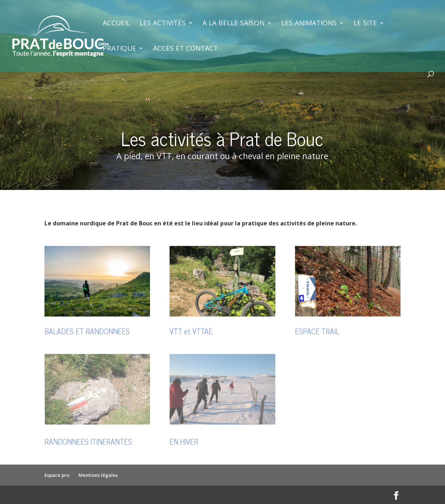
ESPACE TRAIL (317, 331)
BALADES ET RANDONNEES (87, 331)
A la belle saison (234, 24)
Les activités (163, 24)
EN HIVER (184, 441)
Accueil (116, 24)
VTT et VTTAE (191, 331)
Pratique (119, 49)
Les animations (309, 24)
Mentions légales (98, 475)
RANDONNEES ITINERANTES (88, 441)
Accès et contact (185, 49)
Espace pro (57, 475)
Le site (365, 24)
